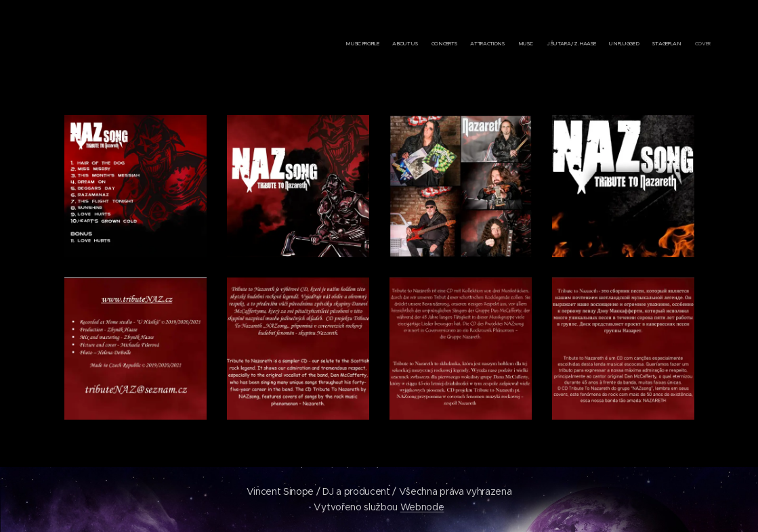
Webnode (422, 507)
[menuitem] (614, 44)
